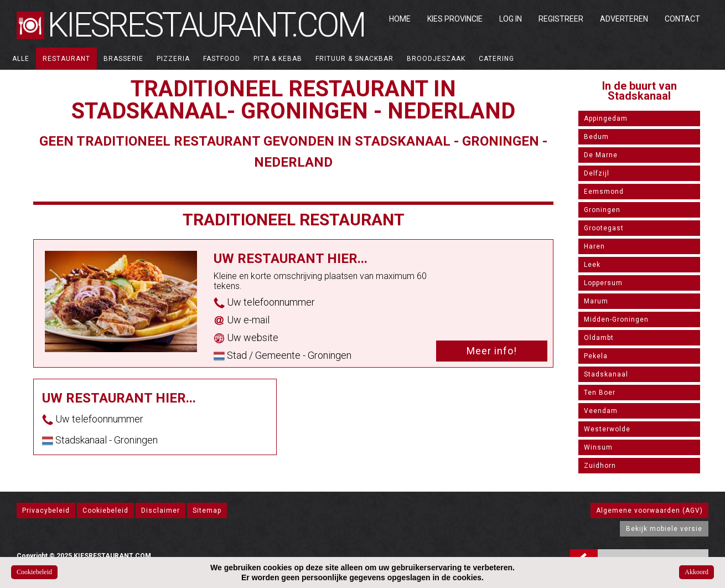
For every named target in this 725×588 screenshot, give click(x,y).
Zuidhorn (600, 466)
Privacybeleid (46, 510)
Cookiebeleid (105, 510)
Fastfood (222, 59)
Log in (511, 19)
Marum (596, 301)
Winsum (598, 447)
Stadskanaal (606, 374)
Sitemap (207, 510)
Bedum (596, 137)
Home (400, 19)
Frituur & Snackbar (354, 59)
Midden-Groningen (616, 319)
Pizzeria (173, 59)
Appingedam (606, 118)
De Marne (601, 155)
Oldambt (599, 338)
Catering (496, 59)
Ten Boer (600, 393)
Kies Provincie (455, 19)
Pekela (596, 356)
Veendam (601, 411)
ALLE (21, 59)
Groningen (602, 210)
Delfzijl (597, 173)
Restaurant (66, 59)
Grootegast (604, 228)
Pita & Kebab (278, 59)
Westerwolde (607, 429)
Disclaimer (160, 510)
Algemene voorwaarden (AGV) (649, 510)
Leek (592, 265)
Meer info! (492, 351)
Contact (682, 19)
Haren (594, 246)
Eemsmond (604, 192)
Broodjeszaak (436, 59)
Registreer (561, 19)
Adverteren (624, 19)
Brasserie (123, 59)
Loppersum (603, 283)
